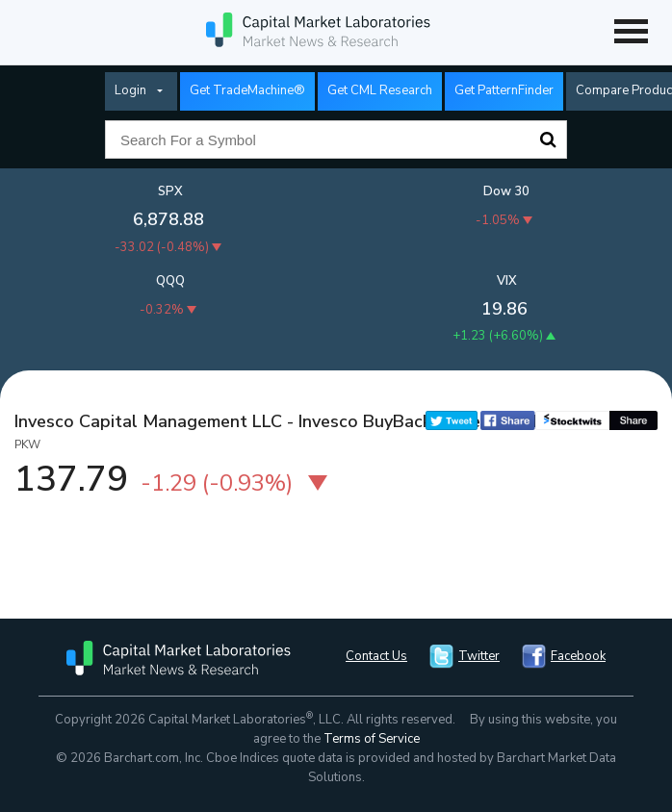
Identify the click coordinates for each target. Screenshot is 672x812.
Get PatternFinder (504, 90)
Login (130, 90)
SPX (170, 191)
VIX (507, 281)
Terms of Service (372, 739)
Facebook (578, 656)
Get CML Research (380, 90)
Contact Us (376, 656)
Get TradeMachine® (247, 90)
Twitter (479, 656)
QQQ (170, 281)
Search (548, 140)
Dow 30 (506, 191)
